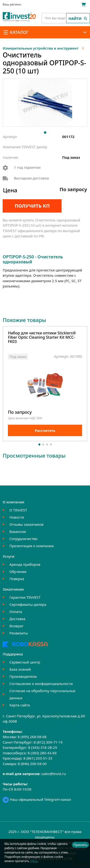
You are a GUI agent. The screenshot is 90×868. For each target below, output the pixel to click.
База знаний (20, 669)
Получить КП (32, 206)
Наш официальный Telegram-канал (37, 799)
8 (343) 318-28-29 (43, 747)
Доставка (17, 619)
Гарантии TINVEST (25, 597)
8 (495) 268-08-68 (32, 737)
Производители (23, 676)
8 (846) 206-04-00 (32, 764)
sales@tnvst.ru (54, 774)
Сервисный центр (25, 662)
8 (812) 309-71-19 (48, 742)
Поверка (17, 579)
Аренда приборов (25, 564)
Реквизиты (19, 633)
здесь (34, 861)
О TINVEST (18, 510)
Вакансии (18, 531)
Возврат (16, 626)
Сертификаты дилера (28, 604)
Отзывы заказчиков (26, 524)
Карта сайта (20, 705)
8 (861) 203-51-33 (38, 758)
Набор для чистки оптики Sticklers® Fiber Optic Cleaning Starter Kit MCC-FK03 (42, 337)
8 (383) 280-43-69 (42, 753)
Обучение (18, 572)
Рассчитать (45, 430)
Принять (80, 845)
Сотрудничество (23, 539)
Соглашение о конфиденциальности (41, 684)
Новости (17, 517)
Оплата (16, 612)
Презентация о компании (32, 546)
